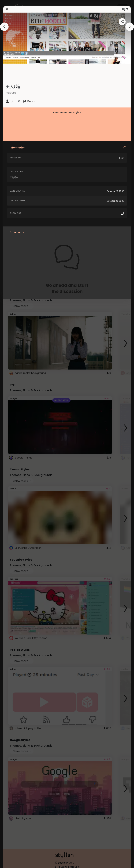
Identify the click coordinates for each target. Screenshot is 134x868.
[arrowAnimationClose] (4, 27)
